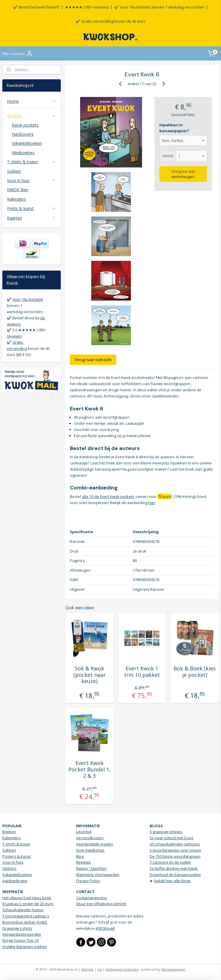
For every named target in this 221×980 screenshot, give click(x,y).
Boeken (32, 116)
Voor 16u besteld (27, 299)
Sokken (14, 171)
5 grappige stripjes (166, 832)
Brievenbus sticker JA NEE (25, 922)
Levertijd (84, 832)
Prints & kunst (32, 208)
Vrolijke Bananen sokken (25, 947)
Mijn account (18, 53)
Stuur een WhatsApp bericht (101, 904)
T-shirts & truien (32, 162)
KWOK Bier (18, 190)
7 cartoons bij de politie (170, 862)
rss (100, 969)
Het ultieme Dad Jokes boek (27, 898)
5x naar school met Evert (172, 838)
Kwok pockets (25, 125)
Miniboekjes (23, 153)
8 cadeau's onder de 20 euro (28, 904)
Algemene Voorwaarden (98, 875)
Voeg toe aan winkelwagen (183, 174)
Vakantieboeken (27, 143)
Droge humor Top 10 (20, 940)
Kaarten (32, 218)
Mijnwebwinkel (173, 969)
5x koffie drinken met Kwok (174, 868)
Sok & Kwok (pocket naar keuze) (90, 675)
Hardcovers (23, 134)
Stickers (9, 868)
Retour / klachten (91, 868)
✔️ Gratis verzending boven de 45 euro (111, 21)
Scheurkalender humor (23, 910)
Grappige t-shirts (17, 928)
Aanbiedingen (15, 881)
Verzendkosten (90, 838)
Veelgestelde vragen (95, 844)
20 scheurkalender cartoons (175, 844)
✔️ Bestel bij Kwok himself (36, 7)
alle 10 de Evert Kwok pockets (108, 496)
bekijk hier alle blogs (173, 881)
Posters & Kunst (17, 856)
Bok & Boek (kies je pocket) (195, 672)
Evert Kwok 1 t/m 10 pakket (142, 672)
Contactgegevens (92, 898)
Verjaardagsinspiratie (22, 934)
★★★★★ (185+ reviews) (87, 7)
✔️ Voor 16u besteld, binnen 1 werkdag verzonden (159, 7)
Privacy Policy (88, 881)
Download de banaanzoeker (175, 875)
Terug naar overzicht (93, 360)
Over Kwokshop (90, 850)
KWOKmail (105, 928)
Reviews (83, 862)
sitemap (87, 969)
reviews (14, 336)
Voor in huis (32, 181)
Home (32, 101)
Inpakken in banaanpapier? (175, 128)
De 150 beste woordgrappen (175, 856)
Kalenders (16, 199)
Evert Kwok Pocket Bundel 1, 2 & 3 (90, 770)
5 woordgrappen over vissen (175, 850)
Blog (80, 856)
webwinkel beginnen (122, 969)
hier (152, 502)
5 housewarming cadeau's (26, 916)
